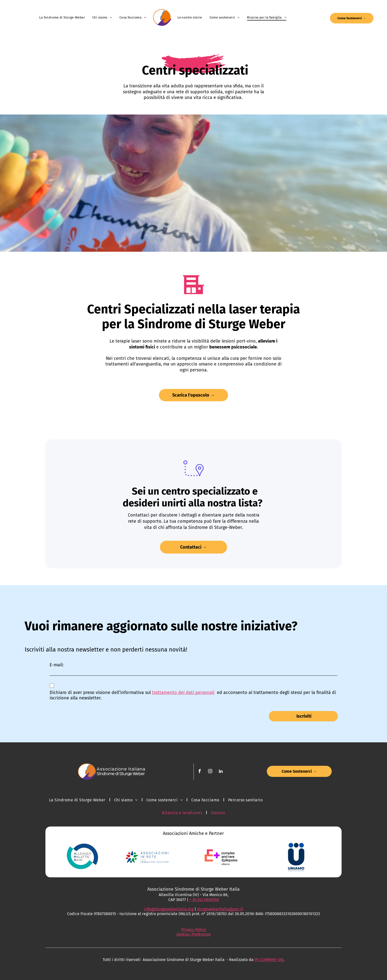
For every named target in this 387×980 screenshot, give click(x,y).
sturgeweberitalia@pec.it (220, 909)
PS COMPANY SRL (270, 960)
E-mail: (57, 665)
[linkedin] (221, 772)
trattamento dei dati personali (183, 692)
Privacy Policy (194, 930)
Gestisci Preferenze (194, 934)
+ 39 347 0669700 (204, 900)
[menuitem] (62, 18)
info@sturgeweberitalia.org (169, 909)
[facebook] (200, 772)
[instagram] (210, 772)
